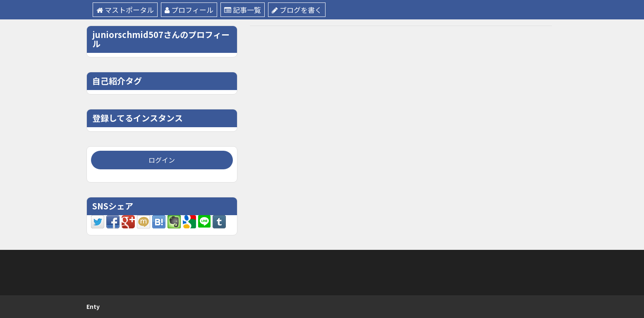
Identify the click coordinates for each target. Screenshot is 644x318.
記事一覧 (243, 10)
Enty (93, 306)
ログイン (162, 160)
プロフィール (189, 10)
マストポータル (125, 10)
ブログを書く (297, 10)
